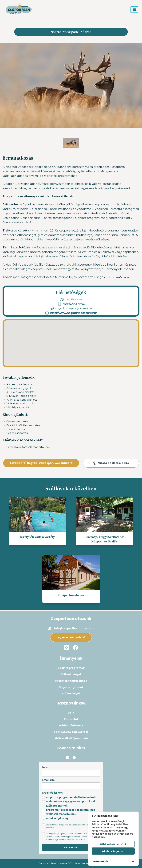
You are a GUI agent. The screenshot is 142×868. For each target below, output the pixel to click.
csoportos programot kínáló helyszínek (71, 797)
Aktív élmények (71, 674)
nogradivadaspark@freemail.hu (74, 308)
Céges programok (71, 687)
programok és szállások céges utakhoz (71, 810)
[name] (71, 773)
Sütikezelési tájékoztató (71, 738)
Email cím (48, 780)
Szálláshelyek (71, 694)
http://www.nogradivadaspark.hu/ (73, 313)
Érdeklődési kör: (52, 793)
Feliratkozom (71, 847)
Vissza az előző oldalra (111, 463)
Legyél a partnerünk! (71, 637)
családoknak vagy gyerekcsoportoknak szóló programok (71, 804)
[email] (71, 786)
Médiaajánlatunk (71, 726)
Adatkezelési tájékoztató (71, 732)
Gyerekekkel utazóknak (71, 681)
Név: (45, 767)
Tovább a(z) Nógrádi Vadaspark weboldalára (41, 463)
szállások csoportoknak (61, 814)
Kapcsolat (71, 719)
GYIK (71, 713)
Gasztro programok (71, 668)
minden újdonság (57, 818)
